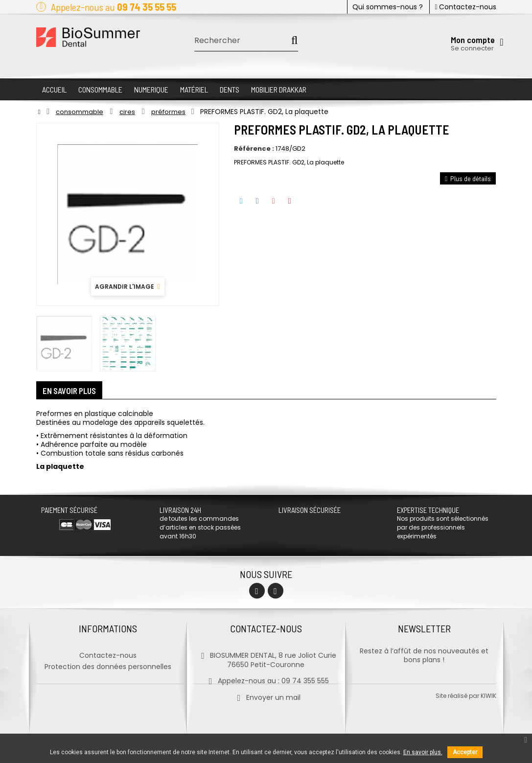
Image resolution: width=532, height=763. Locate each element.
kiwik (488, 724)
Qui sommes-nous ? (388, 7)
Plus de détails (468, 178)
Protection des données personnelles (108, 664)
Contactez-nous (465, 7)
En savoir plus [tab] (73, 392)
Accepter (465, 752)
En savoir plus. (423, 752)
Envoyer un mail (266, 695)
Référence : (254, 149)
